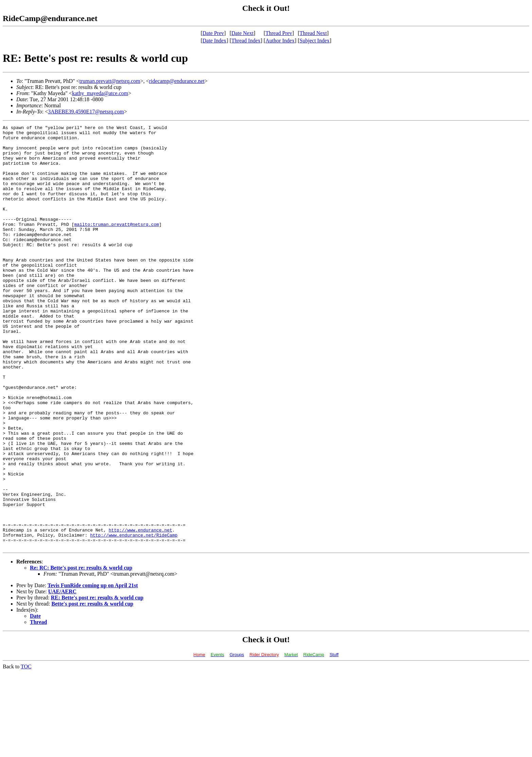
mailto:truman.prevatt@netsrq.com (117, 245)
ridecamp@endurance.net (177, 81)
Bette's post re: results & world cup (93, 688)
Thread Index (246, 41)
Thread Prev (279, 33)
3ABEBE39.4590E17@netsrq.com (86, 112)
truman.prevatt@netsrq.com (110, 81)
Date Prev (213, 33)
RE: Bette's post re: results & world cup (97, 682)
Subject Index (314, 41)
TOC (26, 751)
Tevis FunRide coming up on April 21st (93, 670)
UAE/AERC (62, 676)
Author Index (280, 41)
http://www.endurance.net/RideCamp (134, 617)
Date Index (214, 41)
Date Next (243, 33)
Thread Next (313, 33)
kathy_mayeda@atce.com (100, 93)
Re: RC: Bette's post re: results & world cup (81, 652)
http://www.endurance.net (140, 611)
